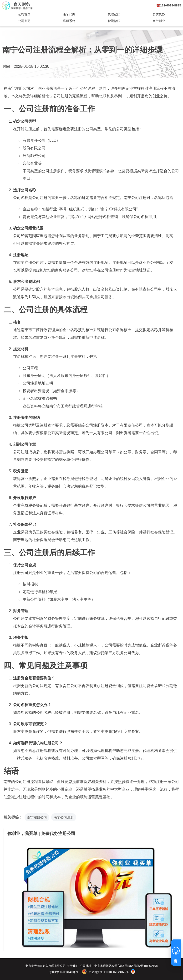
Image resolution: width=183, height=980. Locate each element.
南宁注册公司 (37, 817)
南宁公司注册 (64, 817)
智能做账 (114, 21)
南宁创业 (159, 21)
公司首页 (24, 14)
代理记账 (114, 14)
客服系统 (69, 21)
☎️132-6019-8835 (169, 5)
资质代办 (159, 14)
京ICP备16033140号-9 (64, 972)
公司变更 (24, 21)
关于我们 (73, 966)
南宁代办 (69, 14)
